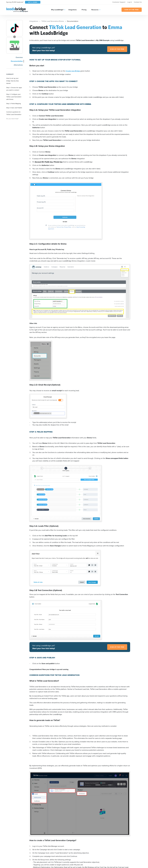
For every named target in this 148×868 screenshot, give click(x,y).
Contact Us (138, 2)
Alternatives (18, 65)
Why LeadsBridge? (57, 10)
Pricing (84, 10)
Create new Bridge (73, 71)
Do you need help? (12, 119)
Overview (19, 57)
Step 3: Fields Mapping (14, 103)
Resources (95, 10)
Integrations (73, 10)
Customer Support (119, 2)
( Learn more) (90, 261)
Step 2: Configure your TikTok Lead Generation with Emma (14, 97)
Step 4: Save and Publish (14, 108)
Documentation (17, 61)
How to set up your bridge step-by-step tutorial (13, 81)
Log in (130, 2)
